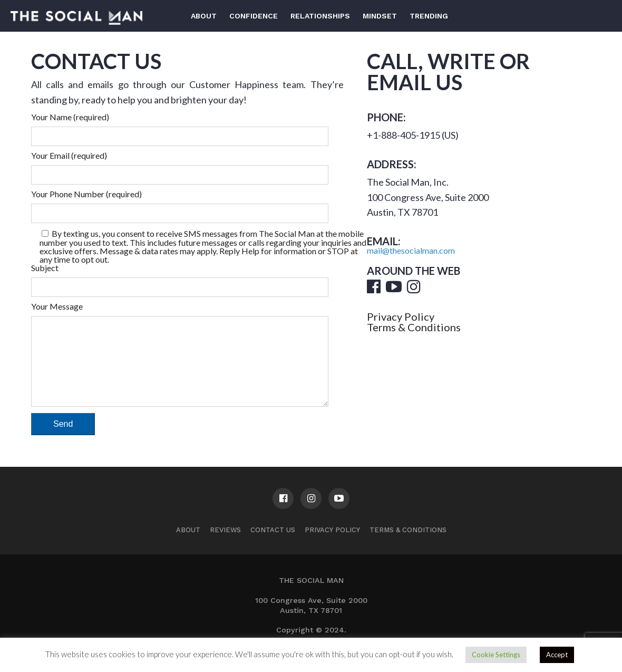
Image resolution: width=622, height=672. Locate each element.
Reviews (225, 546)
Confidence (254, 16)
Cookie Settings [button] (496, 655)
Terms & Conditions (414, 327)
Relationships (320, 16)
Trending (429, 16)
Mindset (380, 16)
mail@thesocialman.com (411, 250)
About (204, 16)
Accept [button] (557, 655)
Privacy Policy (401, 316)
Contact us (273, 546)
